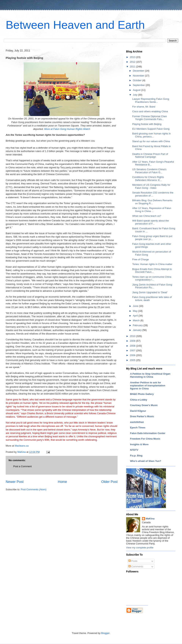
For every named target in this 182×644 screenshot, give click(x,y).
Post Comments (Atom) (34, 489)
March (137, 320)
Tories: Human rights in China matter (152, 264)
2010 (133, 336)
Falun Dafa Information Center (148, 433)
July (135, 95)
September (139, 85)
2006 (133, 355)
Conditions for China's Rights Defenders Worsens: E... (148, 179)
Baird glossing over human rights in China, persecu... (151, 135)
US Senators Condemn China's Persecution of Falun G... (149, 171)
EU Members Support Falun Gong (151, 129)
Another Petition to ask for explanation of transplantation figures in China (148, 386)
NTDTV (134, 450)
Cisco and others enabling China (150, 111)
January (138, 330)
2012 (133, 62)
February (138, 325)
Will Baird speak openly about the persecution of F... (150, 222)
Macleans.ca (21, 446)
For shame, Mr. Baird (144, 107)
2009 (133, 341)
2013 (133, 57)
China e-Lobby (139, 400)
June (136, 306)
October (138, 80)
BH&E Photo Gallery (142, 394)
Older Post (109, 482)
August (137, 90)
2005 (133, 360)
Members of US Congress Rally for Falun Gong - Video (151, 186)
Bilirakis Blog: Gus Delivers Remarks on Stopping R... (152, 202)
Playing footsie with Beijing (147, 124)
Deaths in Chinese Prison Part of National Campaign (150, 156)
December (139, 71)
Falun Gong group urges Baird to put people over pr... (152, 238)
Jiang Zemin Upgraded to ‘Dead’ (150, 292)
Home (62, 482)
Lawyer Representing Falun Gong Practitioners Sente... (151, 100)
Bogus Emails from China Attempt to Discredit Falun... (152, 271)
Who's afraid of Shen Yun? (146, 461)
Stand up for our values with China (151, 141)
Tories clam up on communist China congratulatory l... (152, 278)
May (136, 311)
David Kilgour (138, 411)
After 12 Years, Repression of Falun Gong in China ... (152, 210)
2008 (133, 346)
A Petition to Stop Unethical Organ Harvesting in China (150, 375)
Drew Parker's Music (142, 416)
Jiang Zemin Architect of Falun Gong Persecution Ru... (152, 286)
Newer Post (15, 482)
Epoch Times (138, 428)
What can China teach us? (147, 216)
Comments (136, 566)
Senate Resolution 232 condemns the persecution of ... (153, 194)
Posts (133, 561)
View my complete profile (140, 548)
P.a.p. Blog (136, 456)
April (136, 316)
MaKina (150, 519)
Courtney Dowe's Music (144, 405)
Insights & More (139, 444)
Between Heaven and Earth (75, 25)
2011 (133, 67)
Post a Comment (22, 466)
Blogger (105, 633)
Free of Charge (140, 259)
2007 (133, 350)
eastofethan (137, 422)
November (139, 76)
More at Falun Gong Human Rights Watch (67, 129)
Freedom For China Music (145, 439)
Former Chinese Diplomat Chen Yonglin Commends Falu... (149, 118)
